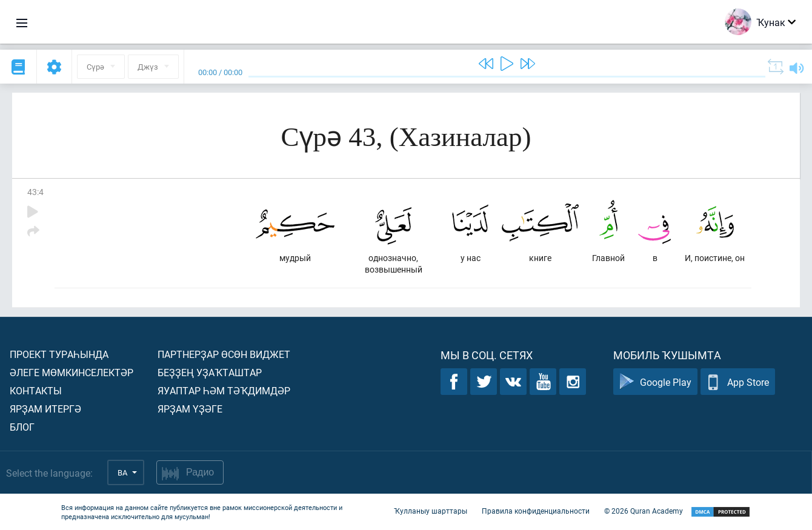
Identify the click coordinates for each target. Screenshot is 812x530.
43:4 (35, 192)
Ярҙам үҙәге (190, 409)
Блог (22, 427)
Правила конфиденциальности (536, 511)
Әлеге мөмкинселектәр (72, 372)
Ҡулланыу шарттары (431, 511)
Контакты (36, 390)
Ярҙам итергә (45, 409)
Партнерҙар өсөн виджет (224, 354)
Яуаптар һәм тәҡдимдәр (224, 390)
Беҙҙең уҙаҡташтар (210, 372)
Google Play (655, 382)
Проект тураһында (59, 354)
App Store (738, 382)
